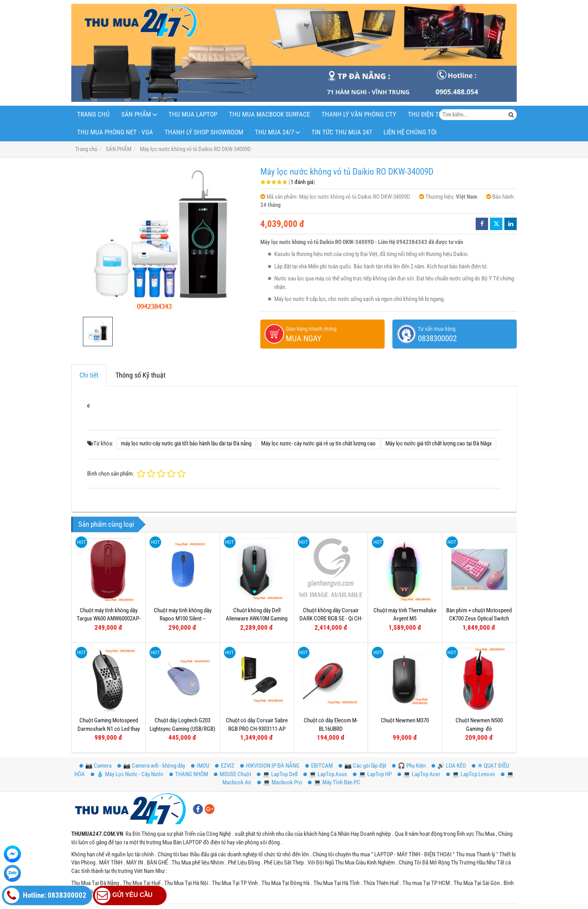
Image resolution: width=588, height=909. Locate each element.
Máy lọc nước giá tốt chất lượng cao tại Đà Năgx (439, 443)
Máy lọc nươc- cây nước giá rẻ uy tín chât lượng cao (318, 443)
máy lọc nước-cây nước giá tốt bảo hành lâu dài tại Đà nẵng (186, 443)
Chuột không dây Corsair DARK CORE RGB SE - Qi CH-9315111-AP (331, 619)
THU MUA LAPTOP (193, 114)
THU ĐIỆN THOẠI (430, 114)
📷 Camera (95, 766)
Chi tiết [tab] (89, 375)
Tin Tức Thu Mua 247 (342, 132)
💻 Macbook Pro (280, 782)
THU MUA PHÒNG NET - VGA (115, 132)
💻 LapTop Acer (419, 774)
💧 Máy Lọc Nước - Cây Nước (127, 774)
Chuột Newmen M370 (405, 720)
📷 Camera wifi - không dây (151, 766)
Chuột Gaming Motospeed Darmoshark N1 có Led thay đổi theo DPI (109, 729)
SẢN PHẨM (136, 114)
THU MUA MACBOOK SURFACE (269, 114)
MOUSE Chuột (232, 774)
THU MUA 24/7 (274, 132)
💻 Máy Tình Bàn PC (334, 782)
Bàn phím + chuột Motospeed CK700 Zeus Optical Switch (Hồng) (479, 619)
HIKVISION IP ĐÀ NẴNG (270, 766)
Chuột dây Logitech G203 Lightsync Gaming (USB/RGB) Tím (182, 729)
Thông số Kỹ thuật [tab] (140, 375)
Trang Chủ (93, 114)
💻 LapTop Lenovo (471, 774)
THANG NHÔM (189, 774)
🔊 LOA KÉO (449, 766)
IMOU (200, 766)
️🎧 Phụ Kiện (409, 766)
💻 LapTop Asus (325, 774)
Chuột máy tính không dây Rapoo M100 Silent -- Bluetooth (183, 619)
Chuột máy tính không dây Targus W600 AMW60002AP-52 (109, 619)
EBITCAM (319, 766)
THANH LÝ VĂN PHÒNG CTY (359, 114)
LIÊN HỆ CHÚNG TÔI (410, 132)
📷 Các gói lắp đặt (362, 766)
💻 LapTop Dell (277, 774)
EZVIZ (225, 766)
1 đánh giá (302, 182)
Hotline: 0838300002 (45, 895)
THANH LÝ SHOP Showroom (204, 132)
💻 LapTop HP (372, 774)
